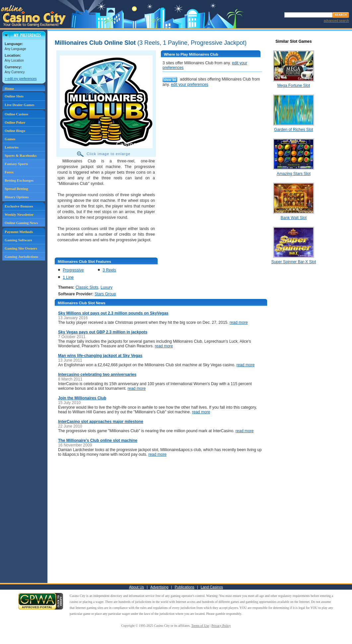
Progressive (73, 270)
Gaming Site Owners (21, 248)
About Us (137, 587)
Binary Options (17, 197)
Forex (9, 172)
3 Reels (109, 270)
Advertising (159, 587)
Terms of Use (200, 626)
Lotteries (12, 147)
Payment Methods (19, 232)
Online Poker (15, 122)
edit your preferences (190, 85)
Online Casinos (16, 114)
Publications (185, 587)
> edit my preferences (21, 79)
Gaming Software (18, 240)
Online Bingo (15, 131)
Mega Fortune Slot (294, 86)
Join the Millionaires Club (82, 398)
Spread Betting (16, 189)
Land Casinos (212, 587)
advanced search (336, 21)
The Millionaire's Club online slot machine (98, 440)
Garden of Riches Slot (293, 130)
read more (239, 322)
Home (9, 88)
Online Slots (14, 96)
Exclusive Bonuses (19, 206)
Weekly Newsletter (19, 214)
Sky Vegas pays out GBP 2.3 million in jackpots (103, 332)
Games (10, 139)
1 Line (68, 277)
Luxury (106, 287)
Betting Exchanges (19, 180)
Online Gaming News (21, 223)
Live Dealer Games (20, 105)
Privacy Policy (221, 626)
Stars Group (105, 294)
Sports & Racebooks (21, 155)
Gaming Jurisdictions (21, 257)
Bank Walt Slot (294, 218)
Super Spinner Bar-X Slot (294, 262)
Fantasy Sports (16, 164)
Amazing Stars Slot (294, 174)
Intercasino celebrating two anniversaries (97, 375)
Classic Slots (87, 287)
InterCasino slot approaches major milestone (101, 422)
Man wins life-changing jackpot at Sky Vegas (100, 356)
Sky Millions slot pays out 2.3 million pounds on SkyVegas (113, 313)
